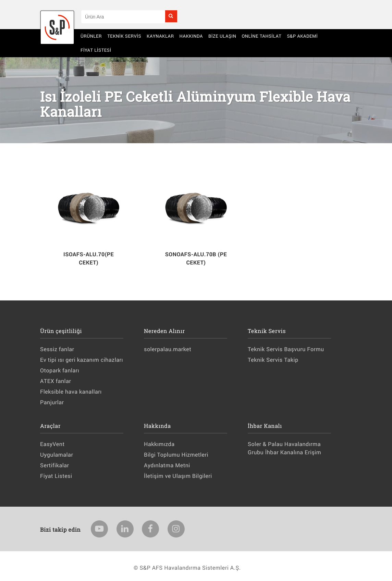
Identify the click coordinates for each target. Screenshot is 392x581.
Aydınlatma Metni (167, 465)
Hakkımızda (159, 444)
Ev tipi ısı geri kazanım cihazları (82, 360)
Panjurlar (52, 402)
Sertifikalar (54, 465)
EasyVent (52, 444)
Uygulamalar (57, 455)
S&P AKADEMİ (302, 36)
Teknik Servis (124, 36)
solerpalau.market (168, 349)
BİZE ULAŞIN (222, 36)
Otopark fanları (60, 370)
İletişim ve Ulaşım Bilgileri (178, 476)
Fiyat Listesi (96, 50)
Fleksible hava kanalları (71, 392)
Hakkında (191, 36)
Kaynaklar (160, 36)
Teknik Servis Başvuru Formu (286, 349)
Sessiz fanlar (57, 349)
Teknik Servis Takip (273, 360)
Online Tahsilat (261, 36)
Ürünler (91, 36)
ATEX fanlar (56, 381)
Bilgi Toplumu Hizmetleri (176, 455)
